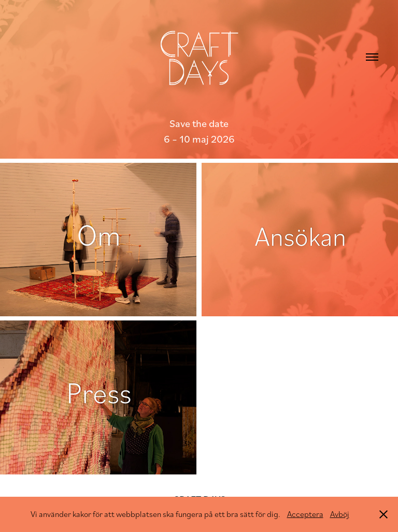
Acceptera (305, 514)
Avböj (340, 514)
